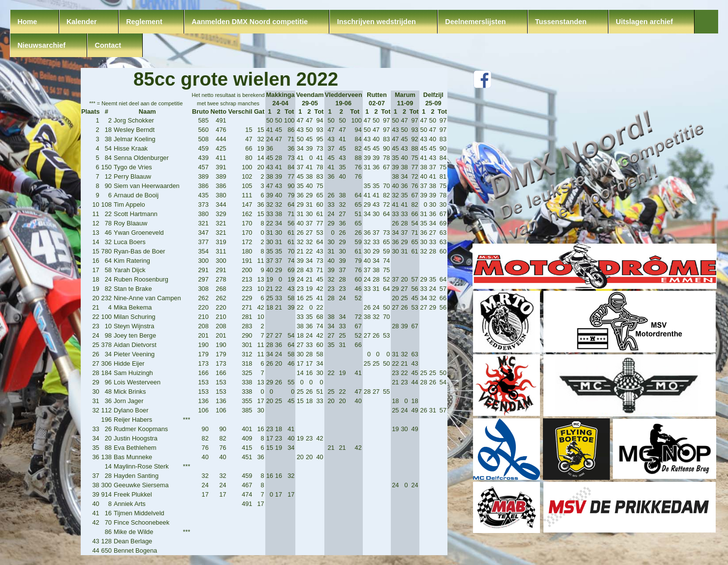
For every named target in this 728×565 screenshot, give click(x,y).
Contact (108, 45)
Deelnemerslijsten (475, 22)
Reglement (144, 22)
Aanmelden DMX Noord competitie (250, 22)
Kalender (82, 22)
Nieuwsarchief (41, 45)
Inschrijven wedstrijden (377, 22)
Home (27, 22)
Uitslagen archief (644, 22)
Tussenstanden (561, 22)
